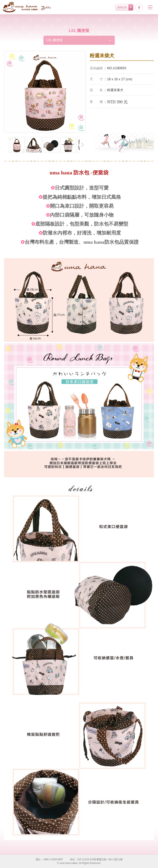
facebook (139, 8)
